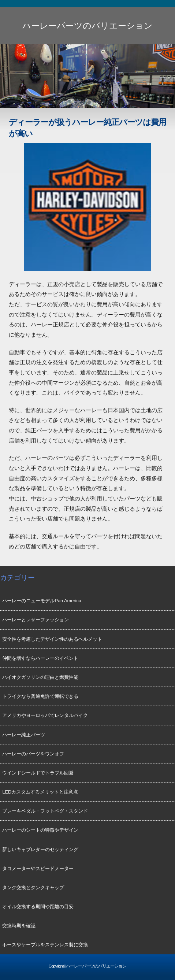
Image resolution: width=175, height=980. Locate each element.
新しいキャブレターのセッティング (40, 849)
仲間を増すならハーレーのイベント (40, 658)
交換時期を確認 (19, 926)
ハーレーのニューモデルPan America (42, 601)
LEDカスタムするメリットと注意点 (40, 792)
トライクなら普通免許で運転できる (40, 696)
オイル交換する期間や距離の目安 (38, 907)
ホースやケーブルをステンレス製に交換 (45, 945)
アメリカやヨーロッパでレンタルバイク (45, 715)
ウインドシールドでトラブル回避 (38, 773)
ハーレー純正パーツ (24, 735)
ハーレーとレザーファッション (36, 620)
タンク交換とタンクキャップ (33, 887)
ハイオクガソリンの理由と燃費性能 (40, 677)
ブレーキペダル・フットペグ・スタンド (45, 811)
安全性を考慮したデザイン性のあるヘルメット (52, 639)
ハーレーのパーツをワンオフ (33, 754)
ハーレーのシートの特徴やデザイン (40, 830)
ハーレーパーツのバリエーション (87, 26)
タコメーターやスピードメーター (38, 868)
